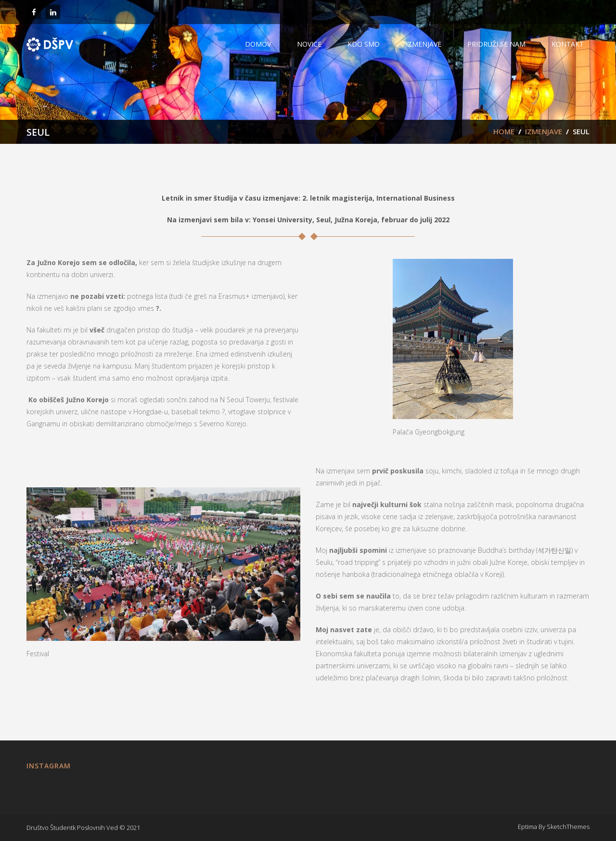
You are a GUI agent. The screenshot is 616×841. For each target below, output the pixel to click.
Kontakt (568, 44)
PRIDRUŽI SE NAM (496, 44)
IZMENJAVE (423, 44)
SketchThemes (568, 827)
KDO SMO (364, 44)
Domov (258, 44)
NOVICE (309, 44)
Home (504, 131)
